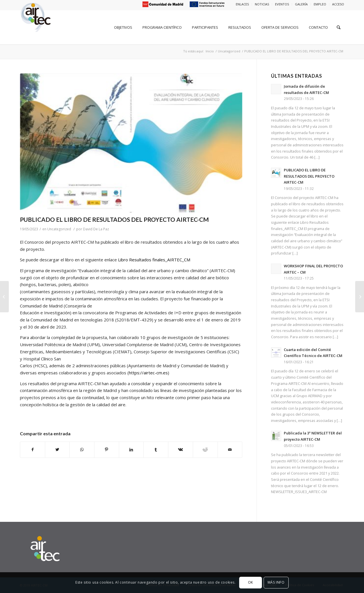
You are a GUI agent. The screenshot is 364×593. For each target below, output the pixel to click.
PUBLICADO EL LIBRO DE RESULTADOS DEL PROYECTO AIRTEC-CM (114, 219)
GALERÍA (301, 4)
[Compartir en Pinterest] (107, 450)
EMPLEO (320, 4)
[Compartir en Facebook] (33, 450)
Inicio (210, 51)
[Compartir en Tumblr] (156, 450)
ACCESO (338, 4)
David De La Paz (96, 229)
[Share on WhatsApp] (82, 450)
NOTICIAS (262, 4)
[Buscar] (339, 27)
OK (251, 582)
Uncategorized (229, 51)
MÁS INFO (276, 582)
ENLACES (242, 4)
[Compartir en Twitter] (57, 450)
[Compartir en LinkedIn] (131, 450)
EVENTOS (282, 4)
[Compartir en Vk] (181, 450)
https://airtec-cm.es (148, 373)
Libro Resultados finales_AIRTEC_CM (154, 260)
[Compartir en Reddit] (205, 450)
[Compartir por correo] (230, 450)
